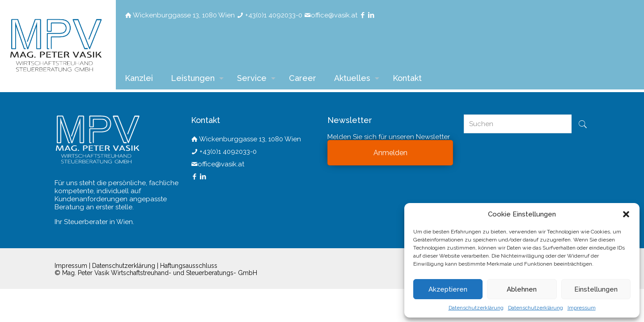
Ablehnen (522, 289)
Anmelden (390, 153)
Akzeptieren (448, 289)
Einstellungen (596, 289)
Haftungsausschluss (189, 266)
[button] (626, 214)
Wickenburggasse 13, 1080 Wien (184, 15)
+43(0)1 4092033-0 (274, 15)
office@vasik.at (334, 15)
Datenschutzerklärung (476, 308)
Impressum (582, 308)
